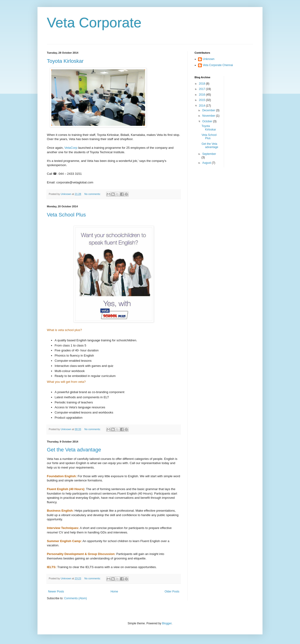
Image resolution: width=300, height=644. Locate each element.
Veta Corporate (94, 23)
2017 (202, 89)
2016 (202, 95)
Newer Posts (56, 592)
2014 (202, 106)
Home (114, 592)
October (208, 121)
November (209, 116)
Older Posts (172, 592)
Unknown (209, 59)
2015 (202, 100)
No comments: (93, 194)
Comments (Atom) (75, 598)
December (209, 110)
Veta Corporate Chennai (218, 65)
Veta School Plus (66, 215)
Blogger (167, 623)
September (209, 154)
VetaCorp (71, 148)
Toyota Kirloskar (65, 61)
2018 (202, 84)
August (207, 163)
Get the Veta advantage (74, 450)
